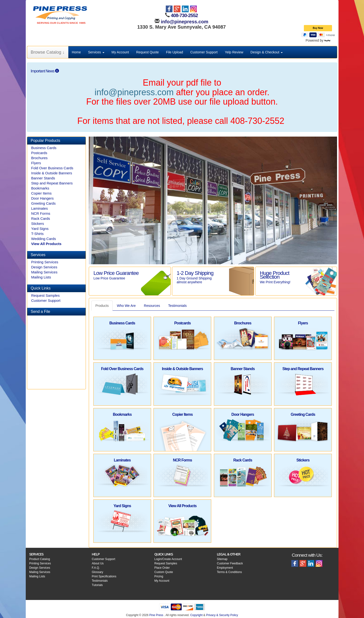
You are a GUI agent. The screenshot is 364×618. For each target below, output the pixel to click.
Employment (225, 568)
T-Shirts (38, 234)
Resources (152, 306)
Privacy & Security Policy (222, 615)
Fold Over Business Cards (52, 168)
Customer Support (204, 52)
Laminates (40, 208)
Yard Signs (40, 229)
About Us (98, 563)
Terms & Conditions (230, 572)
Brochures (39, 158)
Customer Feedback (230, 563)
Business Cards (44, 148)
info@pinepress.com (184, 22)
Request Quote (147, 52)
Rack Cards (41, 218)
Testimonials (177, 306)
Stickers (38, 224)
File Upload (175, 52)
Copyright (196, 615)
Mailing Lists (41, 277)
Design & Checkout (267, 52)
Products (102, 306)
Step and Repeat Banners (52, 183)
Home (76, 52)
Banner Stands (43, 178)
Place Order (162, 568)
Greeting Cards (44, 203)
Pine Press (156, 615)
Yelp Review (234, 52)
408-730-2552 (184, 15)
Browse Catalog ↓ (48, 52)
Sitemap (222, 559)
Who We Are (126, 306)
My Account (120, 52)
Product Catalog (40, 559)
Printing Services (45, 262)
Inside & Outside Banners (52, 173)
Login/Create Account (168, 559)
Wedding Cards (44, 239)
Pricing (159, 576)
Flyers (36, 163)
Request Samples (45, 295)
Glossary (98, 572)
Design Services (44, 267)
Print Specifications (104, 576)
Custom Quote (164, 572)
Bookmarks (40, 188)
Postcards (39, 153)
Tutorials (97, 585)
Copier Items (42, 193)
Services (96, 52)
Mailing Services (44, 272)
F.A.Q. (96, 568)
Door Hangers (42, 198)
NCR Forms (41, 213)
